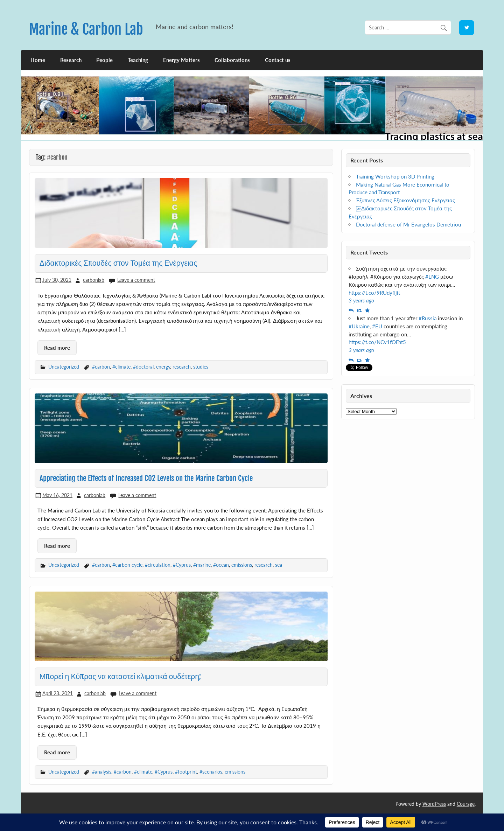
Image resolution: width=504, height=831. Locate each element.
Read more (57, 348)
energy (163, 367)
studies (201, 367)
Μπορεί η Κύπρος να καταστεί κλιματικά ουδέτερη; (120, 676)
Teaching (138, 60)
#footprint (186, 772)
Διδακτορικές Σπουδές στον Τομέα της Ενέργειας (118, 263)
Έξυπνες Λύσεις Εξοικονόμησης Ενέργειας (405, 200)
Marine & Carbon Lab (86, 29)
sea (279, 565)
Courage (466, 804)
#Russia (428, 318)
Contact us (278, 60)
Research (71, 60)
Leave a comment (136, 280)
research (182, 367)
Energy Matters (181, 60)
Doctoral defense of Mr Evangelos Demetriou (408, 224)
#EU (377, 326)
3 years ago (361, 300)
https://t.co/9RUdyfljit (374, 293)
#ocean (221, 565)
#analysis (102, 772)
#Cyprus (182, 565)
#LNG (432, 277)
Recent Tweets (369, 252)
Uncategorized (64, 367)
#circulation (158, 565)
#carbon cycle (127, 565)
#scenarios (211, 772)
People (104, 60)
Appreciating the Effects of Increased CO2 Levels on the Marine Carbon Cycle (146, 478)
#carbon (101, 367)
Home (38, 60)
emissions (242, 565)
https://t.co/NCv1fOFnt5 (377, 342)
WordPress (434, 804)
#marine (202, 565)
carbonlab (94, 280)
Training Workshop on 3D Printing (395, 176)
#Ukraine (359, 326)
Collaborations (232, 60)
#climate (121, 367)
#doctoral (143, 367)
